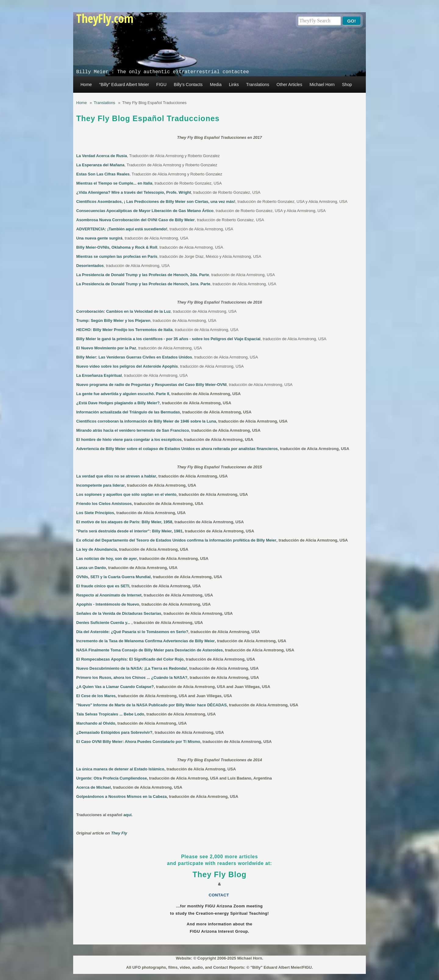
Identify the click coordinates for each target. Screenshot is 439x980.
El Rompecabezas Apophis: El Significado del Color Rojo (130, 659)
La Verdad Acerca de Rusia (102, 156)
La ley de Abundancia (96, 549)
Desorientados (90, 266)
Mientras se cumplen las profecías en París (117, 256)
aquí (128, 815)
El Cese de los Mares (96, 696)
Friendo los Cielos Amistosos (104, 504)
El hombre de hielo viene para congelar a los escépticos (129, 440)
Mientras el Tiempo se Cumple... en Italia (114, 183)
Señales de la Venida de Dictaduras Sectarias (119, 613)
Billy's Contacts (188, 85)
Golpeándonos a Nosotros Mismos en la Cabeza (121, 796)
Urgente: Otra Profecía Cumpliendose (112, 778)
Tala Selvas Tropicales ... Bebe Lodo (110, 714)
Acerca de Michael (93, 787)
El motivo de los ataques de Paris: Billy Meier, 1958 (124, 522)
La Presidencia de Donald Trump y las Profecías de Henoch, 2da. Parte (143, 275)
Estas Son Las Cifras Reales (103, 174)
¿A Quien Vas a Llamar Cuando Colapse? (115, 687)
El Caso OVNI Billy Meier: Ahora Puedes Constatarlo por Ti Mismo (138, 742)
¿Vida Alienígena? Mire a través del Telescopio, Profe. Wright (134, 192)
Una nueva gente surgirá (99, 238)
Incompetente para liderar (100, 485)
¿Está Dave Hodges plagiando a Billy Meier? (118, 403)
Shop (347, 85)
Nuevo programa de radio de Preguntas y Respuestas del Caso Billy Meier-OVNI (151, 385)
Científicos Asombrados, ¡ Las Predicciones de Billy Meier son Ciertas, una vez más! (156, 202)
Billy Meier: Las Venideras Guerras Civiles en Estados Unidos (134, 357)
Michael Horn (322, 85)
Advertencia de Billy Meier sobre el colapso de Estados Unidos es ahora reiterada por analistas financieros (177, 449)
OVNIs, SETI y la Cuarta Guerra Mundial (113, 577)
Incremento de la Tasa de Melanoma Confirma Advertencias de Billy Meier (145, 641)
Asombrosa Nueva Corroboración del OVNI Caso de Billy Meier (136, 220)
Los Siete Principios (95, 513)
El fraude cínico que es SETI (103, 586)
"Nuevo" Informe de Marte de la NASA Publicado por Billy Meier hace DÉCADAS (152, 705)
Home (86, 85)
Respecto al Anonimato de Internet (109, 595)
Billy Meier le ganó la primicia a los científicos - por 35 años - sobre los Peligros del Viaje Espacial (168, 339)
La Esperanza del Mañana (100, 165)
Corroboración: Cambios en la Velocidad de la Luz (123, 311)
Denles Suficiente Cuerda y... (104, 623)
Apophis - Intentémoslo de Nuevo (108, 604)
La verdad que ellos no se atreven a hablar (116, 476)
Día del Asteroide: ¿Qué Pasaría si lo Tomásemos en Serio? (132, 632)
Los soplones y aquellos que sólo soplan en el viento (126, 494)
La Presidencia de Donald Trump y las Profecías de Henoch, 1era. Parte (143, 284)
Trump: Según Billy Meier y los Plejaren (113, 321)
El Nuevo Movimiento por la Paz (106, 348)
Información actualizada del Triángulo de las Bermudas (128, 412)
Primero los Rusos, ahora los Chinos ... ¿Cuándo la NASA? (132, 677)
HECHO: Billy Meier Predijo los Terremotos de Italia (124, 330)
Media (216, 85)
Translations (258, 85)
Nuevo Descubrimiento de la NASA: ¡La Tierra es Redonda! (132, 668)
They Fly (119, 833)
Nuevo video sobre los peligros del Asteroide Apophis (127, 366)
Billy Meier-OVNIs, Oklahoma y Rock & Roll (117, 247)
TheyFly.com (105, 18)
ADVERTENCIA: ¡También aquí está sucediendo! (122, 229)
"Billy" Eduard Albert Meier (124, 85)
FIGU (161, 85)
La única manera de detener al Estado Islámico (120, 769)
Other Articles (289, 85)
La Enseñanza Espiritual (99, 375)
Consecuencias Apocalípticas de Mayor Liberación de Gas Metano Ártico (145, 211)
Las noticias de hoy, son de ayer (107, 558)
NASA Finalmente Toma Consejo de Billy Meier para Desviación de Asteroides (150, 650)
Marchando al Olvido (96, 723)
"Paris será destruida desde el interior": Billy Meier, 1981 (129, 531)
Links (234, 85)
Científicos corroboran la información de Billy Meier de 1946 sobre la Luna (146, 421)
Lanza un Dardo (91, 568)
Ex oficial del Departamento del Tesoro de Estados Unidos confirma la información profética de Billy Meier (176, 540)
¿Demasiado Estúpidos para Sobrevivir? (114, 732)
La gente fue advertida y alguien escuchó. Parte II (123, 394)
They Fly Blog (220, 874)
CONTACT (220, 895)
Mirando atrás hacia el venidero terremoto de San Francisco (133, 430)
